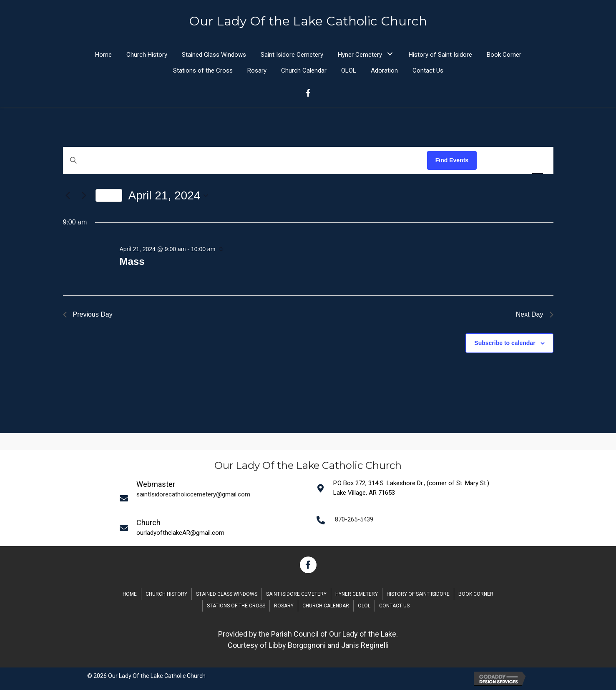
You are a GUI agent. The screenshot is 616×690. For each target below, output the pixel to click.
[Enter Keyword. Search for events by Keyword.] (245, 160)
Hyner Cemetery (357, 594)
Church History (166, 594)
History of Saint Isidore (418, 594)
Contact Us (394, 606)
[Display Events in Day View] (538, 160)
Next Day (535, 314)
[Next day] (84, 196)
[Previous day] (68, 196)
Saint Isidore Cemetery (296, 594)
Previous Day (88, 314)
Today (109, 195)
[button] (390, 54)
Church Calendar (326, 606)
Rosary (284, 606)
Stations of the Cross (236, 606)
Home (130, 594)
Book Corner (476, 594)
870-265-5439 (354, 519)
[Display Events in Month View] (514, 160)
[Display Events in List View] (491, 160)
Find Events (452, 160)
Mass (132, 261)
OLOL (364, 606)
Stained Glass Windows (227, 594)
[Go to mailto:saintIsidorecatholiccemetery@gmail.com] (213, 498)
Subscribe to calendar (505, 343)
